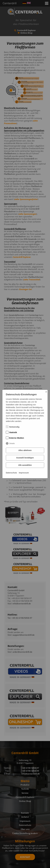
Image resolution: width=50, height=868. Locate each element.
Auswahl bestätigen (25, 458)
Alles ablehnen (25, 450)
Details (12, 443)
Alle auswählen (25, 465)
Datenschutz (11, 473)
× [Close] (46, 392)
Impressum (24, 473)
